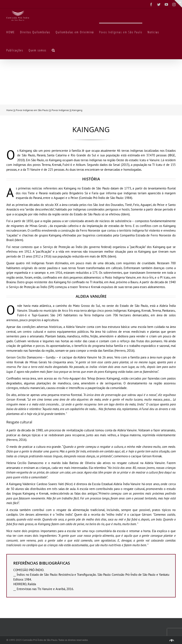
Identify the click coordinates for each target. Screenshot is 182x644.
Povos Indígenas (60, 110)
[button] (53, 50)
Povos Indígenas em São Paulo (32, 110)
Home (10, 110)
